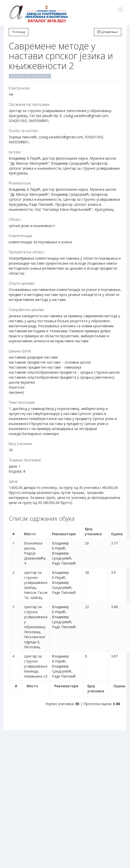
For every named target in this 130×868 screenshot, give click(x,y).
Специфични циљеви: (27, 310)
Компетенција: (21, 236)
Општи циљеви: (22, 283)
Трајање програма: (25, 460)
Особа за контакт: (24, 131)
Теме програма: (22, 402)
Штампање (108, 32)
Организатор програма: (29, 104)
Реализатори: (20, 183)
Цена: (13, 481)
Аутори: (15, 152)
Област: (15, 219)
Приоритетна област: (27, 252)
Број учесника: (21, 444)
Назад (19, 32)
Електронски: (20, 88)
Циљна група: (20, 351)
